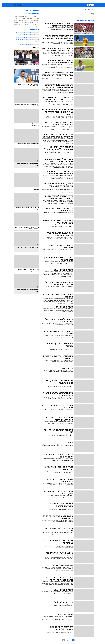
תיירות (46, 2)
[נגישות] (2, 2)
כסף (61, 2)
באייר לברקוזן (23, 22)
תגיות (91, 9)
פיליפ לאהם (29, 22)
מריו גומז (85, 9)
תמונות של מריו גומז (31, 10)
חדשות (82, 2)
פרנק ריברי (15, 18)
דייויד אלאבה (29, 24)
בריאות (52, 2)
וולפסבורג (25, 20)
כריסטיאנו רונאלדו (17, 20)
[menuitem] (81, 2)
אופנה (34, 2)
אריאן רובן (30, 20)
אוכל (57, 2)
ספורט (76, 2)
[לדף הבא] (62, 640)
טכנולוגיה (40, 2)
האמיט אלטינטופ (21, 24)
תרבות (71, 2)
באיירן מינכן (34, 16)
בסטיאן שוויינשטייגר (17, 16)
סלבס (65, 2)
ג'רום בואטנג (16, 22)
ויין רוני (36, 26)
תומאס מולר (29, 18)
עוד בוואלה (34, 48)
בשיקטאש (22, 18)
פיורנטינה (35, 22)
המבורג (15, 24)
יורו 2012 (35, 18)
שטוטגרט (35, 20)
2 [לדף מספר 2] (66, 640)
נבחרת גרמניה (27, 16)
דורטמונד (35, 24)
